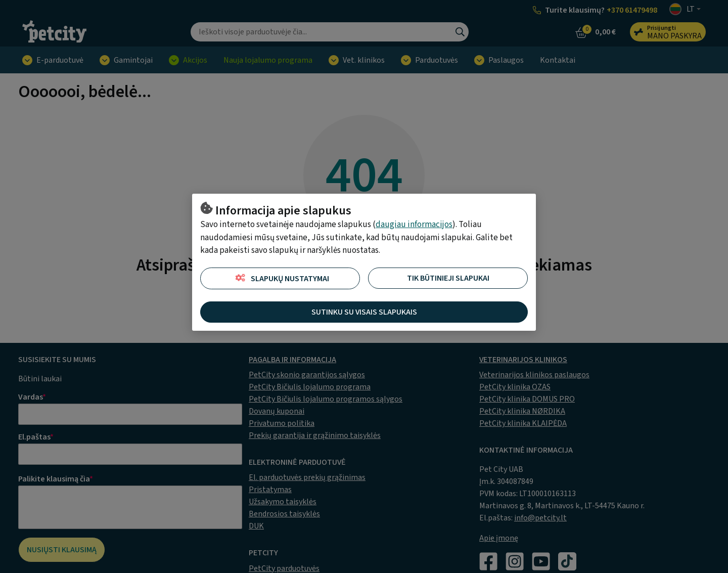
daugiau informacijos (414, 225)
